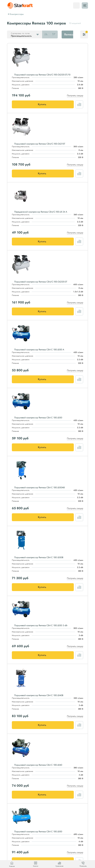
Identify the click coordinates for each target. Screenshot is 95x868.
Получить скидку (75, 95)
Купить (42, 104)
